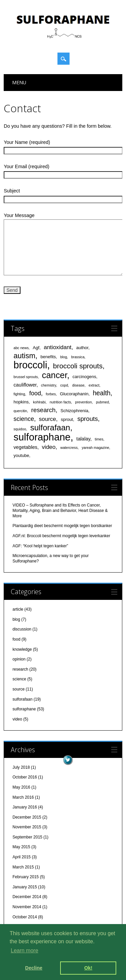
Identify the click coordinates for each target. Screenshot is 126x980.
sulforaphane (24, 709)
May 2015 (21, 847)
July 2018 (21, 767)
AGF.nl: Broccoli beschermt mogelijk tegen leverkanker (61, 536)
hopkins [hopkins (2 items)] (21, 402)
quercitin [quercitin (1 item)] (20, 411)
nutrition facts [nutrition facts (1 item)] (60, 402)
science (19, 679)
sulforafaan (22, 699)
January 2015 (25, 887)
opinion (19, 659)
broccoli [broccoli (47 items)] (30, 365)
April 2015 (22, 857)
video (17, 719)
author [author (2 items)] (82, 348)
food (16, 639)
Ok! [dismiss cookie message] (88, 968)
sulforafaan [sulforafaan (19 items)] (50, 427)
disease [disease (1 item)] (78, 385)
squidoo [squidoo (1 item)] (20, 429)
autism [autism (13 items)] (24, 356)
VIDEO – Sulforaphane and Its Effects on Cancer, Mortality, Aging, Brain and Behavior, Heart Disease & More (60, 511)
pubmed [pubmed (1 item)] (103, 402)
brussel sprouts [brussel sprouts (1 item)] (26, 377)
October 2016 (25, 777)
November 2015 (27, 827)
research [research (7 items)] (44, 410)
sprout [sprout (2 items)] (67, 419)
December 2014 (27, 897)
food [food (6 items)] (35, 393)
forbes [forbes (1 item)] (51, 394)
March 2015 (23, 867)
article (18, 609)
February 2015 (26, 877)
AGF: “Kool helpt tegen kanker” (40, 546)
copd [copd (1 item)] (64, 385)
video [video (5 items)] (49, 447)
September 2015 (27, 837)
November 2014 (27, 907)
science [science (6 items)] (24, 419)
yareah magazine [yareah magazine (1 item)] (95, 448)
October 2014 (25, 917)
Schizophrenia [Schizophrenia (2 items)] (74, 411)
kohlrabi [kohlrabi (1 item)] (39, 402)
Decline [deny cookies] (34, 968)
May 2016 (21, 787)
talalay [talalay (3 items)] (83, 439)
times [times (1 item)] (99, 439)
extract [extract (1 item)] (94, 385)
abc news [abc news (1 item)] (21, 348)
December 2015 (27, 817)
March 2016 (23, 797)
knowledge (22, 649)
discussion (22, 629)
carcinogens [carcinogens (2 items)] (84, 377)
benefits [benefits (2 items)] (48, 357)
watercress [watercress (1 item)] (69, 448)
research (20, 669)
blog (16, 619)
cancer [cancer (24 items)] (55, 375)
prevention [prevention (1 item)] (84, 402)
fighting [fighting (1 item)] (19, 394)
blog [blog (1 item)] (64, 357)
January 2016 (25, 807)
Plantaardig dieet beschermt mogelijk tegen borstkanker (62, 526)
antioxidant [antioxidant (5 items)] (57, 347)
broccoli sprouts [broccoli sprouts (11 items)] (78, 366)
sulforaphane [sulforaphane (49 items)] (42, 437)
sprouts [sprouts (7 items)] (88, 419)
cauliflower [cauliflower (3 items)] (25, 385)
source (18, 689)
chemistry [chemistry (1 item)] (49, 385)
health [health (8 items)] (102, 393)
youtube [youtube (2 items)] (21, 455)
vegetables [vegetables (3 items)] (25, 447)
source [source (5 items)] (48, 419)
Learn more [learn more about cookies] (25, 951)
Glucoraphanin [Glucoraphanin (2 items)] (74, 394)
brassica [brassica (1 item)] (78, 357)
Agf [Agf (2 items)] (36, 348)
